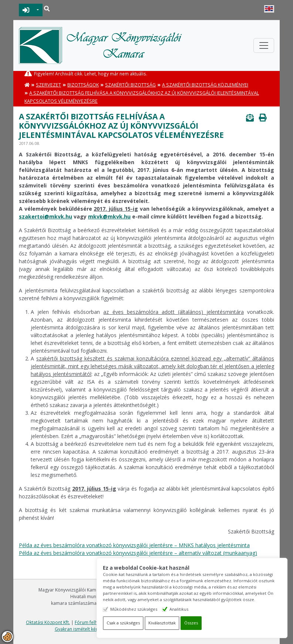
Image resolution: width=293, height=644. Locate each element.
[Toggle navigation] (264, 45)
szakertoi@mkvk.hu (46, 216)
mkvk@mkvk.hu (109, 216)
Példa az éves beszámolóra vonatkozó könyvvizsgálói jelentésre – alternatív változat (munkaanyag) (138, 553)
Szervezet (48, 85)
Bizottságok (83, 85)
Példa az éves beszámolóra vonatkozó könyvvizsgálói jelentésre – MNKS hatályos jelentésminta (134, 545)
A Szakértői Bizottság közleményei (205, 85)
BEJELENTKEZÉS (26, 10)
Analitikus (184, 609)
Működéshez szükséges (139, 609)
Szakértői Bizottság (130, 85)
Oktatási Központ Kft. (48, 622)
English (269, 9)
